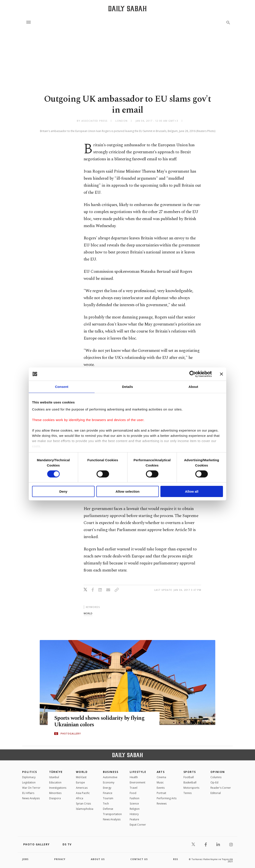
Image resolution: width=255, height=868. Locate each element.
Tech (106, 804)
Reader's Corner (221, 788)
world (88, 613)
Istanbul (54, 777)
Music (160, 782)
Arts (161, 772)
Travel (134, 788)
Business (111, 772)
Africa (80, 798)
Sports (190, 772)
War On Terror (31, 788)
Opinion (218, 772)
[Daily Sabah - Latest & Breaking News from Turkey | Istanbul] (127, 8)
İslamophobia (85, 809)
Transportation (112, 814)
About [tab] (193, 387)
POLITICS (30, 772)
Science (134, 804)
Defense (108, 809)
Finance (108, 793)
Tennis (188, 793)
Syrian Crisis (83, 804)
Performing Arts (167, 798)
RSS (176, 859)
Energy (107, 788)
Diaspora (55, 798)
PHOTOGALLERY (71, 734)
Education (55, 782)
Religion (135, 809)
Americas (82, 788)
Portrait (161, 793)
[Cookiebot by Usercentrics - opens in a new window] (193, 374)
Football (189, 777)
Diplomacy (29, 777)
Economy (109, 782)
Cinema (161, 777)
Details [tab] (127, 387)
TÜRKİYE (56, 772)
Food (133, 793)
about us (98, 859)
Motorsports (191, 788)
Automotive (110, 777)
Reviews (162, 804)
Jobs (25, 859)
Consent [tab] (62, 387)
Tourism (108, 798)
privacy (60, 859)
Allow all (192, 491)
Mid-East (81, 777)
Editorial (216, 793)
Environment (137, 782)
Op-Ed (214, 782)
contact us (139, 859)
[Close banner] (221, 374)
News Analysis (31, 798)
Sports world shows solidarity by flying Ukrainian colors (99, 722)
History (134, 814)
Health (134, 777)
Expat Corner (138, 825)
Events (161, 788)
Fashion (135, 798)
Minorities (55, 793)
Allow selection (127, 491)
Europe (80, 782)
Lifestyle (138, 772)
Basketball (190, 782)
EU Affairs (28, 793)
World (82, 772)
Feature (134, 819)
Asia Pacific (83, 793)
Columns (216, 777)
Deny (63, 491)
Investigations (58, 788)
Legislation (29, 782)
